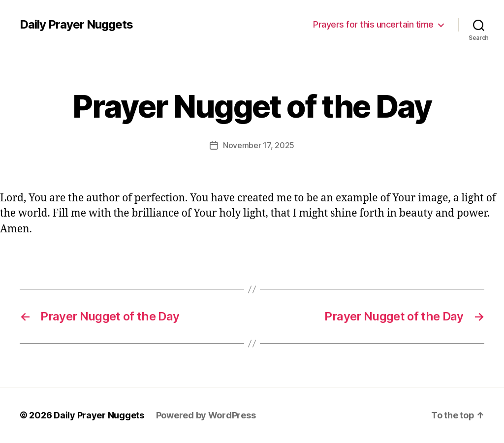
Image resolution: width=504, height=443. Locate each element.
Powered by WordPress (206, 415)
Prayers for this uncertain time (373, 24)
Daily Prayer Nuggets (76, 25)
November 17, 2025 (259, 145)
